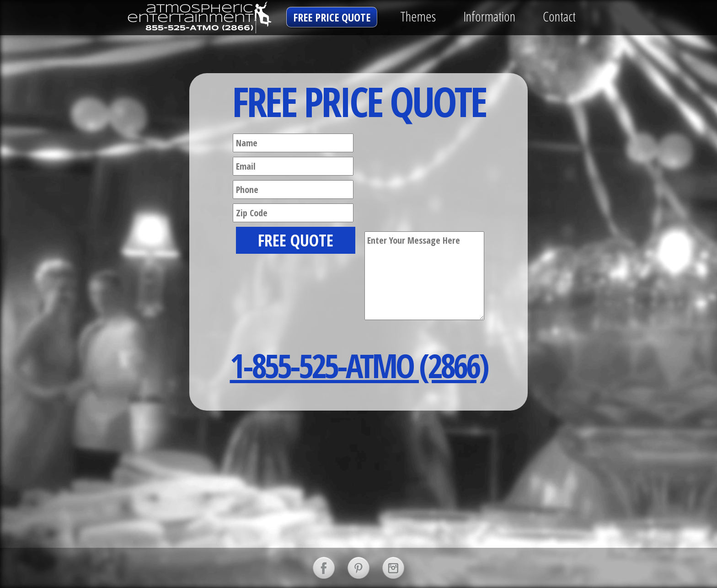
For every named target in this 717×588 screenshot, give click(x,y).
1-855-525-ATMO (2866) (359, 365)
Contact (559, 16)
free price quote (332, 17)
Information (489, 16)
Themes (418, 16)
